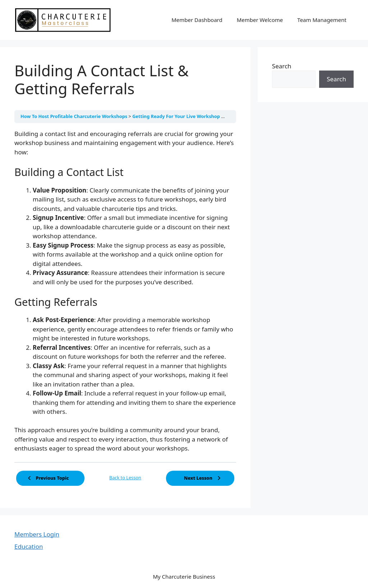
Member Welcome (260, 20)
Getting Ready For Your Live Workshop (177, 116)
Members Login (37, 534)
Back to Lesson (125, 478)
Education (29, 546)
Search (282, 66)
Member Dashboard (197, 20)
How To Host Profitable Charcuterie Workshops (75, 116)
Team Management (322, 20)
